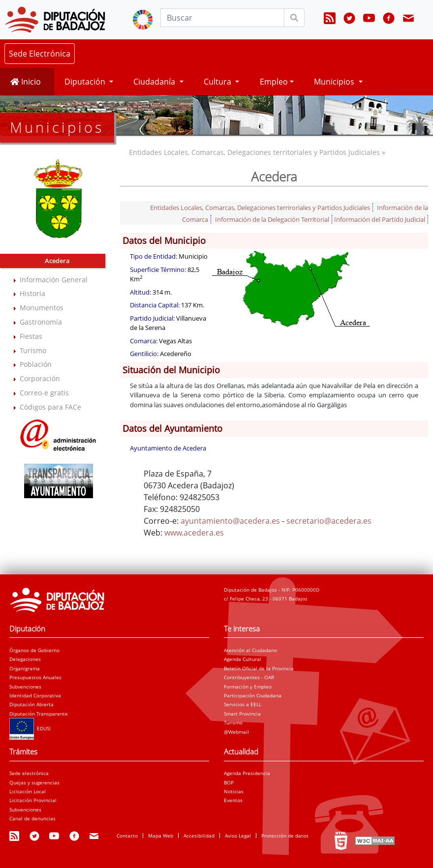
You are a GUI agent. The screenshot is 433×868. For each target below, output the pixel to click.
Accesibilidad (199, 836)
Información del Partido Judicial (380, 219)
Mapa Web (161, 836)
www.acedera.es (194, 533)
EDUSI (30, 728)
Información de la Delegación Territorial (272, 219)
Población (36, 364)
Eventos (233, 800)
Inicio (26, 82)
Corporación (40, 378)
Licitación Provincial (33, 800)
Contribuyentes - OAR (249, 677)
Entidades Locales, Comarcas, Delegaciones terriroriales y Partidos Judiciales (260, 208)
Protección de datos (285, 836)
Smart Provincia (242, 714)
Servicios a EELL (243, 704)
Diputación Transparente (39, 714)
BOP (229, 782)
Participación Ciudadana (253, 695)
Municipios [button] (335, 82)
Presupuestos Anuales (35, 677)
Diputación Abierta (31, 704)
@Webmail (236, 732)
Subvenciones (25, 687)
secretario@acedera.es (329, 521)
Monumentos (42, 308)
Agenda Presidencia (247, 773)
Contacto (127, 836)
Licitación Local (28, 791)
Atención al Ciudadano (250, 650)
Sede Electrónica (40, 54)
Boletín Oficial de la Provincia (259, 668)
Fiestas (31, 336)
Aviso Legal (238, 836)
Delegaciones (25, 659)
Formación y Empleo (248, 687)
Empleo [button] (274, 82)
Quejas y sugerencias (34, 782)
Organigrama (25, 668)
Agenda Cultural (243, 659)
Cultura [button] (218, 82)
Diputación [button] (86, 82)
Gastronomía (41, 322)
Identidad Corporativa (35, 695)
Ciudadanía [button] (155, 82)
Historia (32, 293)
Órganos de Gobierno (34, 650)
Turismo (33, 350)
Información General (54, 280)
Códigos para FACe (50, 407)
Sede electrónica (29, 773)
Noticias (234, 791)
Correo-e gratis (44, 393)
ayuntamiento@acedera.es (230, 521)
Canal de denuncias (32, 818)
